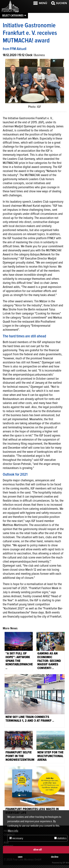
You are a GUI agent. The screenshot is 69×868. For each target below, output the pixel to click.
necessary (16, 838)
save (20, 857)
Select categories (13, 16)
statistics (60, 838)
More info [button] (13, 831)
